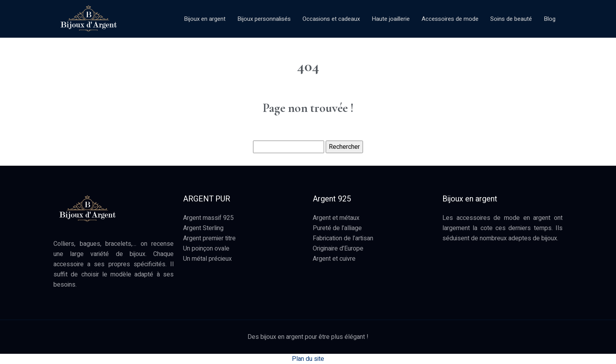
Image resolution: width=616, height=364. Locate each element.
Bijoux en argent (205, 19)
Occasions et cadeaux (331, 19)
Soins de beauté (511, 19)
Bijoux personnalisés (264, 19)
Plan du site (308, 359)
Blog (550, 19)
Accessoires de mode (450, 19)
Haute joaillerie (391, 19)
